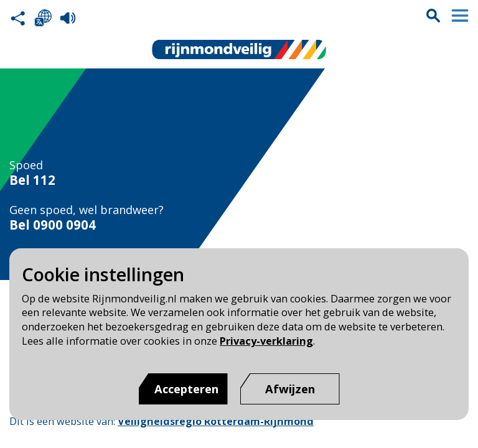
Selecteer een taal (43, 18)
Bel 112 (32, 180)
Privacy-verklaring (266, 341)
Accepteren (186, 389)
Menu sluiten (460, 16)
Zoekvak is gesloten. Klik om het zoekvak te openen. (433, 16)
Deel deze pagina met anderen (18, 18)
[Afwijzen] (290, 389)
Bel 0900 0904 (53, 225)
